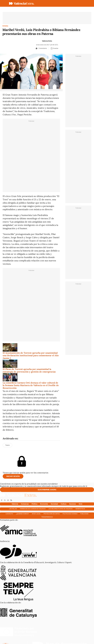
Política (34, 504)
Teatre (7, 445)
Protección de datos (52, 514)
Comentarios (41, 48)
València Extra (47, 41)
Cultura (64, 504)
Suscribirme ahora (47, 490)
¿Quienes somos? (22, 514)
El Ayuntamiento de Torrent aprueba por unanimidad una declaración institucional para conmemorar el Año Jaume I (31, 355)
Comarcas (25, 504)
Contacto (9, 514)
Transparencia (47, 517)
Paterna (5, 26)
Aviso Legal (36, 514)
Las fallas (13, 509)
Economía (44, 504)
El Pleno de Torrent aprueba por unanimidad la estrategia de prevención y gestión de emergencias (29, 370)
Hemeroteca (80, 509)
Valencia (15, 504)
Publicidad (84, 514)
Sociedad (54, 504)
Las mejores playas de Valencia (60, 509)
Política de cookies (70, 514)
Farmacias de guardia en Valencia (33, 509)
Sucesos (73, 504)
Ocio (81, 504)
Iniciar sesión (13, 476)
